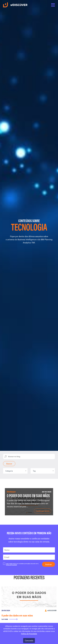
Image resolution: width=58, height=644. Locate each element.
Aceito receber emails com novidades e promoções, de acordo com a (21, 564)
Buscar (9, 464)
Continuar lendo (43, 511)
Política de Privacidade (11, 565)
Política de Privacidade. (29, 634)
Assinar (48, 564)
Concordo (29, 640)
